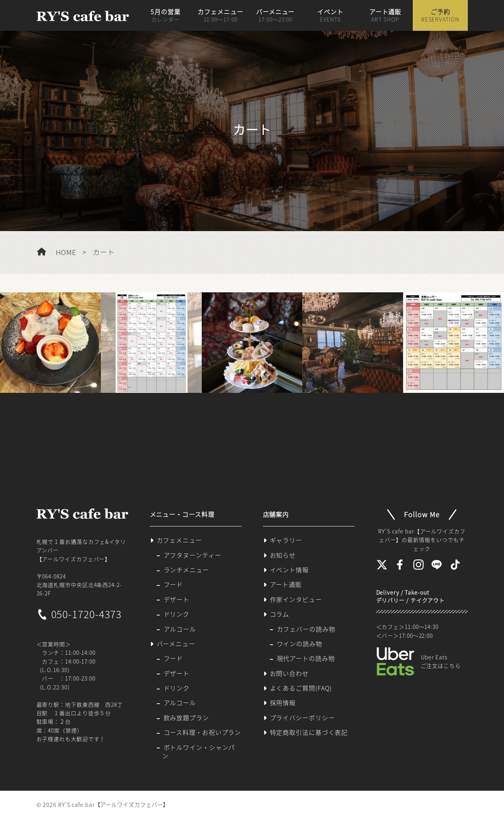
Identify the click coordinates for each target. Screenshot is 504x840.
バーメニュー (275, 15)
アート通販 (385, 15)
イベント (330, 15)
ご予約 (440, 15)
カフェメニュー (220, 15)
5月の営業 (166, 15)
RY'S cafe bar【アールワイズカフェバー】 (113, 805)
